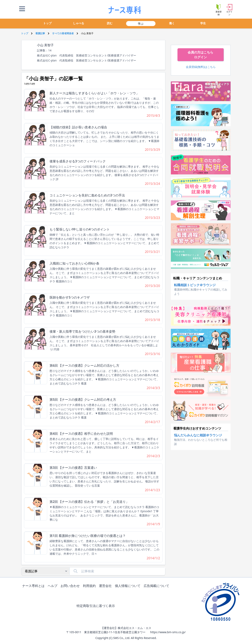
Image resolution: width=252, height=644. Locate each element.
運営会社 (106, 586)
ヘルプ (53, 586)
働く (172, 23)
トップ (47, 23)
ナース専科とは (34, 586)
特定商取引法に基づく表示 (97, 606)
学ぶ (141, 24)
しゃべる (79, 23)
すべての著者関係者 (63, 33)
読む (110, 23)
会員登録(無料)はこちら (201, 67)
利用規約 (90, 586)
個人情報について (128, 586)
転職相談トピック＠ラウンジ (195, 285)
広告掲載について (157, 586)
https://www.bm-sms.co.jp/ (168, 632)
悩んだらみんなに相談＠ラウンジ (198, 435)
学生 (203, 23)
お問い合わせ (71, 586)
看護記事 (40, 33)
